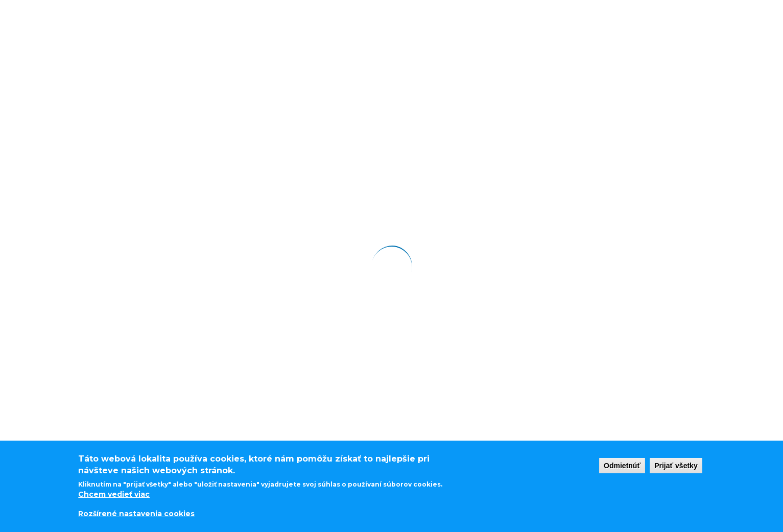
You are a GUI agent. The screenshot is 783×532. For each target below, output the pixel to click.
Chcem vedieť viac (114, 494)
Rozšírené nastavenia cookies (136, 514)
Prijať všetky (676, 465)
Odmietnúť (622, 465)
